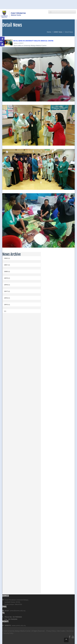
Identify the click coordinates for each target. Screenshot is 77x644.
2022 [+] (7, 258)
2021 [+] (7, 265)
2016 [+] (7, 298)
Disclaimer (70, 631)
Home (49, 32)
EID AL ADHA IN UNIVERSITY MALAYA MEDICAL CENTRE (33, 41)
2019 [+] (7, 278)
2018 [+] (7, 285)
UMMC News (58, 32)
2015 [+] (7, 305)
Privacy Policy (51, 631)
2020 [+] (7, 271)
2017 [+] (7, 291)
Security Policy (8, 633)
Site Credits (61, 631)
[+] (5, 311)
